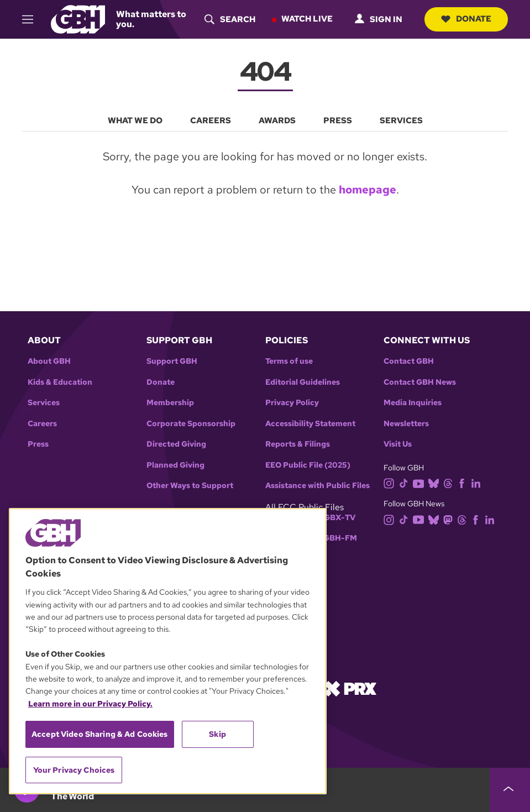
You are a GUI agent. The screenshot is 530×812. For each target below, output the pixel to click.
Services (44, 402)
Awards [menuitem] (277, 121)
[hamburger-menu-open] (32, 19)
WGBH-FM (336, 538)
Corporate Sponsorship (191, 423)
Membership (170, 402)
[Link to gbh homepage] (78, 19)
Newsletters (406, 423)
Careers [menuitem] (211, 121)
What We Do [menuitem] (135, 121)
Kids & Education (60, 382)
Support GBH (172, 361)
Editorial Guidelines (303, 382)
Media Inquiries (413, 402)
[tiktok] (406, 482)
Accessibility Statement (310, 423)
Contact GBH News (420, 382)
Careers (42, 423)
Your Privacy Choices (74, 770)
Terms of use (289, 361)
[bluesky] (436, 482)
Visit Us (398, 444)
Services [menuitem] (401, 121)
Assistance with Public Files (318, 485)
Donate (466, 19)
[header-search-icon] (230, 19)
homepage (368, 190)
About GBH (49, 361)
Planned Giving (175, 465)
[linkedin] (478, 482)
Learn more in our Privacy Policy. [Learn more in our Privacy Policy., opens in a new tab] (90, 704)
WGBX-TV (336, 517)
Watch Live (307, 19)
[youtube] (421, 482)
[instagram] (391, 482)
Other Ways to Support (190, 485)
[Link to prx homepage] (350, 687)
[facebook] (464, 482)
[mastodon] (450, 518)
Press (38, 444)
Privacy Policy (292, 402)
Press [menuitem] (338, 121)
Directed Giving (176, 444)
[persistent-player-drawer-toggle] (510, 790)
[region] (168, 651)
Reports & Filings (298, 444)
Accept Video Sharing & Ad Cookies (100, 734)
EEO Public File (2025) (308, 465)
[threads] (450, 482)
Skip (217, 734)
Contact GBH (409, 361)
